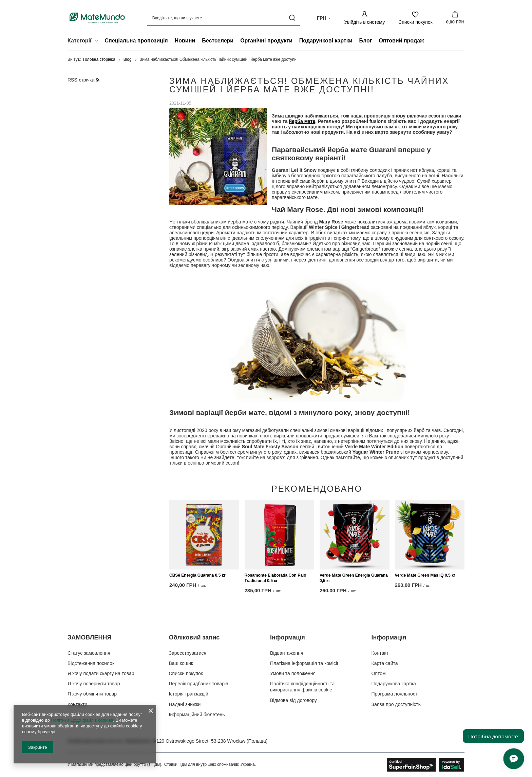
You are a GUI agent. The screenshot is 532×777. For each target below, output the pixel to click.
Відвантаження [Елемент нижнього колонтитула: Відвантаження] (287, 653)
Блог (366, 41)
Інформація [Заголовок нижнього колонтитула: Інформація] (288, 637)
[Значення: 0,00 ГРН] (455, 18)
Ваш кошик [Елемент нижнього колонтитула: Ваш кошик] (181, 663)
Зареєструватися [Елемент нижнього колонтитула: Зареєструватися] (188, 653)
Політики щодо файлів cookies (82, 720)
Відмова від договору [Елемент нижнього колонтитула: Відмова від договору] (293, 700)
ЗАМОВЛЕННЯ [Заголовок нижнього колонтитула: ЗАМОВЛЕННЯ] (89, 637)
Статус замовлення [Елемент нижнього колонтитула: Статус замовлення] (89, 653)
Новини (185, 41)
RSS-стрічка (83, 80)
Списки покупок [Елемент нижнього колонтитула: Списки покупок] (186, 673)
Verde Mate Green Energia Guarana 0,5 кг (354, 578)
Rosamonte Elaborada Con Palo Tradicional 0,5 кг (275, 578)
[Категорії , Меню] (98, 41)
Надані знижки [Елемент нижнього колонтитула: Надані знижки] (185, 704)
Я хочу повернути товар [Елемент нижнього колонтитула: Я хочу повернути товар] (94, 684)
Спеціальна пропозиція (136, 41)
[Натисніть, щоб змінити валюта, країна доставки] (324, 18)
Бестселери (218, 41)
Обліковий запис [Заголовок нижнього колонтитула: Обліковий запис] (194, 637)
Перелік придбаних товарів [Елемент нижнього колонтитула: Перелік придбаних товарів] (199, 684)
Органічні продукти (266, 41)
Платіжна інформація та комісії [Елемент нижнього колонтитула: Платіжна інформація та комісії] (304, 663)
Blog (128, 59)
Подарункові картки (326, 41)
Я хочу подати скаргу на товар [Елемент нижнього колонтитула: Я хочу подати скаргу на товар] (101, 673)
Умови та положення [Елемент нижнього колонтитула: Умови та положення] (293, 673)
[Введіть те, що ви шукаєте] (224, 18)
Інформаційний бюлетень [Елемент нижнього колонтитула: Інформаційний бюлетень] (197, 715)
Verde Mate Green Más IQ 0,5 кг (425, 576)
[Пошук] (292, 18)
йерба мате (302, 122)
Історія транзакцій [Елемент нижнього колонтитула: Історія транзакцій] (189, 694)
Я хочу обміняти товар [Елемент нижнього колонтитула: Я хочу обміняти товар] (92, 694)
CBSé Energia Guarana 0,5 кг (197, 576)
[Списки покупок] (415, 18)
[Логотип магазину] (97, 18)
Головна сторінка (99, 59)
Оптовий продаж (401, 41)
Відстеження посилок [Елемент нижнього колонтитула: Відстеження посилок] (91, 663)
